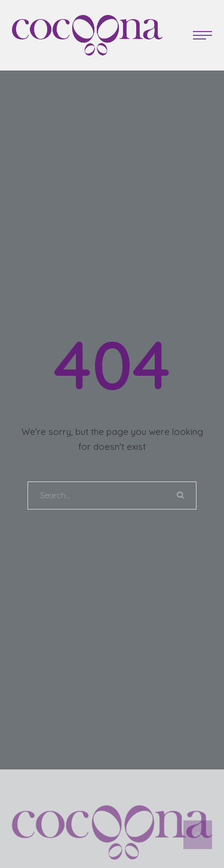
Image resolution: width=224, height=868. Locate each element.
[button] (202, 35)
